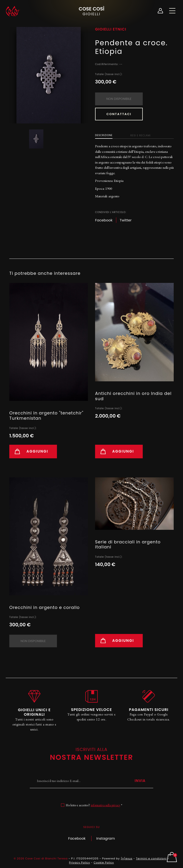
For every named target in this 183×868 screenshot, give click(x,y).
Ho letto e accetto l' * (94, 805)
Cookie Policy (104, 863)
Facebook (77, 838)
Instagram (106, 838)
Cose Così (91, 11)
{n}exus (127, 858)
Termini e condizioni (151, 858)
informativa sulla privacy (106, 805)
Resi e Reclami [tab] (140, 135)
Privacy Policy (80, 863)
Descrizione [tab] (104, 135)
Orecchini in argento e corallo (45, 607)
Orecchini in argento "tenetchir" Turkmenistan (46, 416)
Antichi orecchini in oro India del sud (133, 396)
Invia (140, 781)
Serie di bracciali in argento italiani (128, 544)
